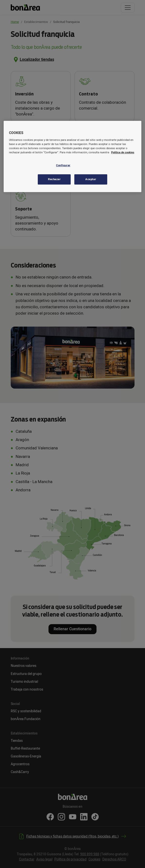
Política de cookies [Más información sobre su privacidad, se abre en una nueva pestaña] (123, 152)
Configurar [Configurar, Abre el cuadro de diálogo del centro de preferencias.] (63, 165)
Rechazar (54, 179)
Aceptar (91, 179)
